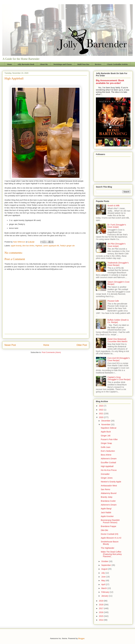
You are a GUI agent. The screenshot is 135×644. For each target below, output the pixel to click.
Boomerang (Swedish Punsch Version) (110, 521)
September (106, 565)
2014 (101, 620)
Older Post (82, 345)
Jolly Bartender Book (26, 64)
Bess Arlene (106, 455)
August (105, 569)
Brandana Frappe (108, 526)
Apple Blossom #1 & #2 (111, 538)
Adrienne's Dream (109, 459)
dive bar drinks (28, 246)
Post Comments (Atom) (51, 352)
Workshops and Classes (63, 64)
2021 (101, 414)
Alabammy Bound (109, 493)
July (103, 573)
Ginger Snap (106, 443)
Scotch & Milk (114, 206)
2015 (101, 616)
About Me (44, 64)
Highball (39, 246)
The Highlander (108, 548)
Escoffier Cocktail (108, 463)
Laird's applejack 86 (51, 246)
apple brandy (16, 246)
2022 (101, 410)
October (105, 561)
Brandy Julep (107, 497)
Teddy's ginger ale (67, 246)
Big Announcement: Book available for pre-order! (110, 82)
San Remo (105, 489)
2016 (101, 612)
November (106, 424)
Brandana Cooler (108, 501)
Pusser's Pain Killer (109, 439)
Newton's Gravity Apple (111, 482)
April (103, 584)
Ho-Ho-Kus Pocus (109, 470)
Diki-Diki (104, 530)
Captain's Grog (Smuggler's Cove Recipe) (119, 378)
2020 (101, 417)
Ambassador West (109, 486)
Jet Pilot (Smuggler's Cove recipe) (117, 245)
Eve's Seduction (108, 451)
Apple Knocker (107, 516)
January (105, 596)
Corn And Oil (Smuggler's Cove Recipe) (119, 359)
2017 (101, 608)
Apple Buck (106, 432)
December (106, 421)
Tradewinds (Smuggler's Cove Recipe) (118, 264)
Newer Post (10, 345)
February (105, 592)
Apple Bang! (106, 509)
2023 (101, 406)
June (104, 577)
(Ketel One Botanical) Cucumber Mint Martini (117, 340)
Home (10, 64)
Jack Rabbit (106, 512)
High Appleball (107, 466)
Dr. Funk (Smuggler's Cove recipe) (117, 226)
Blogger (81, 638)
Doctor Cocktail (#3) (110, 534)
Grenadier (105, 474)
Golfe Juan (106, 447)
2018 (101, 605)
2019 (101, 601)
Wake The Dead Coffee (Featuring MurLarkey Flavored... (111, 554)
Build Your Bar (83, 64)
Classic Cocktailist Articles (117, 64)
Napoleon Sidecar (109, 428)
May (103, 581)
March (104, 588)
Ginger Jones (107, 478)
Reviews (98, 64)
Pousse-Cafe (113, 301)
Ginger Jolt (106, 436)
